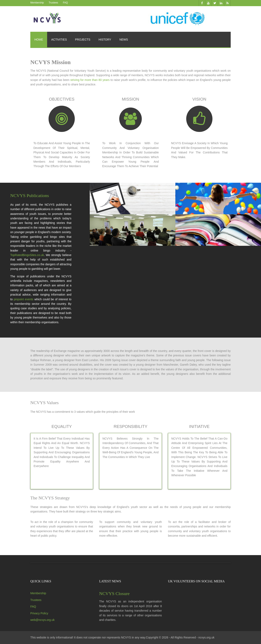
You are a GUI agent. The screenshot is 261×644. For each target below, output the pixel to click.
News (124, 40)
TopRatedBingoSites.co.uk (27, 255)
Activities (59, 40)
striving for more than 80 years (90, 80)
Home (39, 40)
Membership (37, 3)
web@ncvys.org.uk (42, 620)
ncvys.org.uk (206, 637)
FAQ (65, 3)
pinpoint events (24, 299)
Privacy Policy (39, 613)
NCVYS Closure (114, 594)
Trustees (53, 3)
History (105, 40)
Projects (83, 40)
